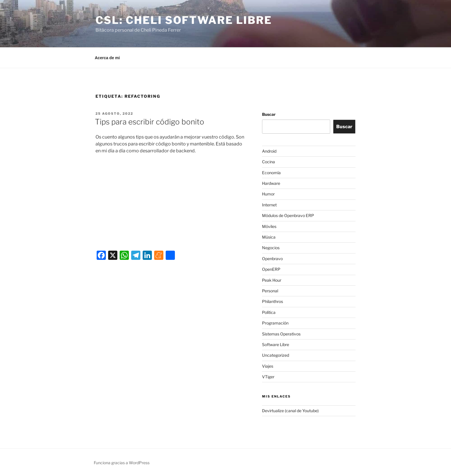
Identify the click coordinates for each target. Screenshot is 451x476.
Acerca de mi (107, 58)
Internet (269, 205)
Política (269, 312)
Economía (271, 173)
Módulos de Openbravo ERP (288, 215)
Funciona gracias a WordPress (122, 463)
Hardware (271, 183)
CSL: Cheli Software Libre (184, 20)
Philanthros (273, 301)
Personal (270, 291)
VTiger (268, 377)
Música (269, 237)
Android (269, 151)
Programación (275, 323)
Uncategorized (276, 355)
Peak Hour (272, 280)
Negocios (271, 248)
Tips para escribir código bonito (150, 122)
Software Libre (276, 344)
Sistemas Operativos (281, 334)
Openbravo (272, 259)
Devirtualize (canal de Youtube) (290, 411)
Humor (268, 194)
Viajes (268, 366)
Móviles (269, 226)
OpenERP (271, 269)
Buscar (269, 114)
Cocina (269, 162)
